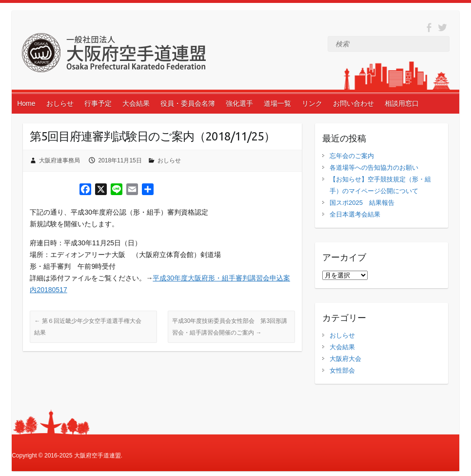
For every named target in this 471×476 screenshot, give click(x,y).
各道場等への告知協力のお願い (374, 168)
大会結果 (136, 103)
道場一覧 (277, 103)
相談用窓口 (402, 103)
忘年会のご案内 (352, 156)
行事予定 (98, 103)
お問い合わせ (353, 103)
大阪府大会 (345, 359)
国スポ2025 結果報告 (362, 203)
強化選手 (239, 103)
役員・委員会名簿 (188, 103)
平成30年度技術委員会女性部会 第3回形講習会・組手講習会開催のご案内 (230, 327)
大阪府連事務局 (59, 160)
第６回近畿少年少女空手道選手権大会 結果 (90, 327)
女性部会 (342, 370)
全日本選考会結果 (355, 214)
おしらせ (60, 103)
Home (26, 103)
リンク (312, 103)
